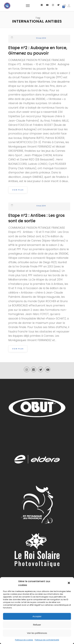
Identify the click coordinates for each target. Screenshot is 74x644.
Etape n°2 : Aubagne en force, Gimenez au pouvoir (38, 50)
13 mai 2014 (41, 38)
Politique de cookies (24, 640)
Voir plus (18, 190)
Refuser (37, 625)
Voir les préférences (37, 633)
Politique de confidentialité (47, 640)
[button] (69, 583)
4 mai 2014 (41, 206)
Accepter (37, 616)
